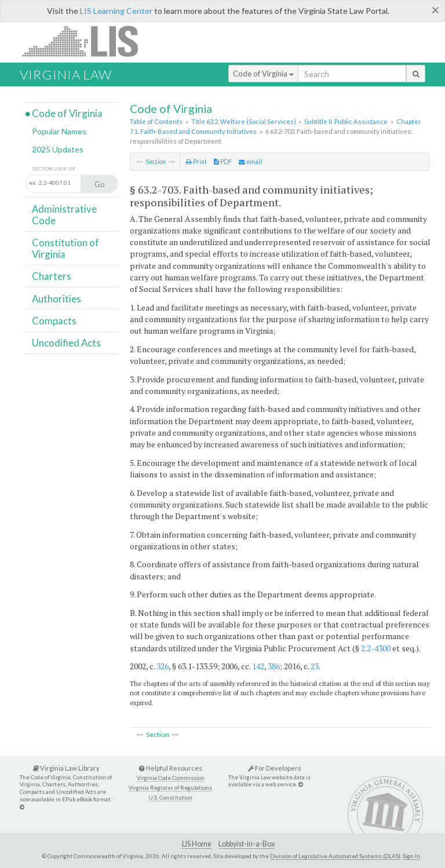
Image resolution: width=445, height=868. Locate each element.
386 (274, 666)
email (250, 162)
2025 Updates (58, 149)
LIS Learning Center (116, 11)
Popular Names (59, 131)
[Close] (435, 10)
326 (163, 666)
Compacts (54, 321)
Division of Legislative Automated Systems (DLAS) (335, 856)
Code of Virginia (263, 74)
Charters (52, 276)
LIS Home (197, 844)
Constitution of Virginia (65, 248)
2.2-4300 (376, 648)
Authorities (56, 299)
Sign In (411, 856)
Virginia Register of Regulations (170, 788)
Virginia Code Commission (171, 778)
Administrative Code (64, 215)
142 (258, 666)
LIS (87, 41)
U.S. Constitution (170, 798)
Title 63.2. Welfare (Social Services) (244, 121)
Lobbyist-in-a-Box (247, 844)
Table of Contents (156, 121)
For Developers (275, 768)
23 (315, 666)
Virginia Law (66, 74)
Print (196, 162)
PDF (223, 162)
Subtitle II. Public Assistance (346, 121)
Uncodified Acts (66, 343)
